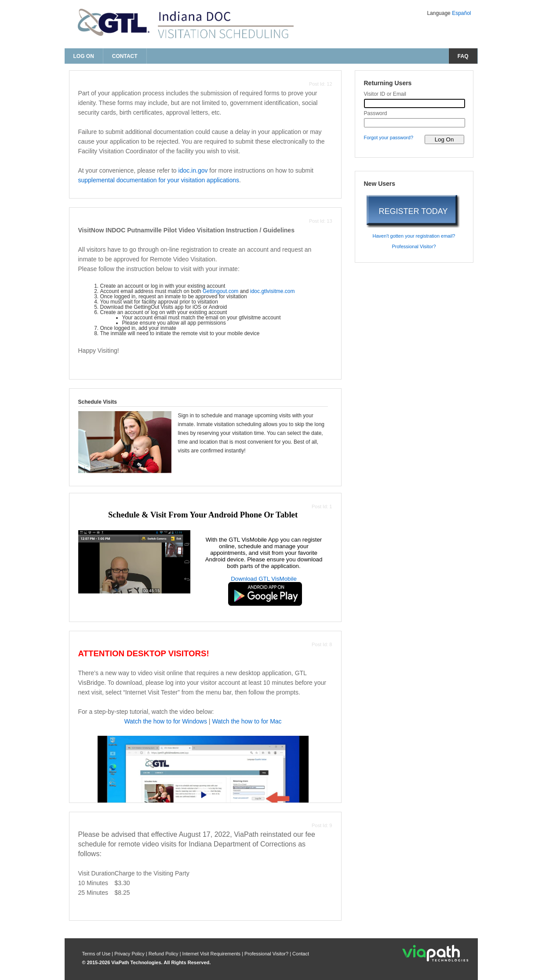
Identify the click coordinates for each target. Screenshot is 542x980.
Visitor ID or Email (385, 94)
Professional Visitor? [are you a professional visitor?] (414, 246)
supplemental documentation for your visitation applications (159, 180)
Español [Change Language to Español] (461, 13)
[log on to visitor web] (444, 139)
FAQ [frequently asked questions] (463, 56)
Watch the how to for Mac (247, 721)
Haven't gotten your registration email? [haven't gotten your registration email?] (414, 236)
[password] (415, 123)
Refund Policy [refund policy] (164, 954)
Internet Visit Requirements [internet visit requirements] (212, 954)
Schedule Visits (98, 402)
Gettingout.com (220, 291)
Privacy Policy (130, 954)
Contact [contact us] (125, 56)
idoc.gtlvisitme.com (272, 291)
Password (376, 113)
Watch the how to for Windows (166, 721)
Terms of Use (97, 954)
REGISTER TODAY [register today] (413, 211)
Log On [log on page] (84, 56)
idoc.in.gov (193, 170)
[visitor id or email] (415, 103)
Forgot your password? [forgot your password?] (389, 137)
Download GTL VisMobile (264, 579)
